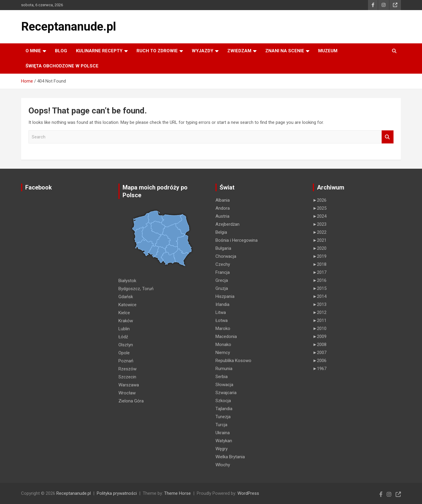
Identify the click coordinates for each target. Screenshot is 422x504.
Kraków (126, 321)
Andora (223, 208)
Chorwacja (226, 256)
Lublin (124, 329)
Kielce (124, 313)
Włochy (223, 465)
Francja (223, 272)
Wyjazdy (203, 51)
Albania (223, 200)
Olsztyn (126, 345)
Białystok (127, 281)
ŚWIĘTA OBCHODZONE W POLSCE (62, 66)
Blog (61, 51)
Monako (223, 345)
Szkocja (223, 401)
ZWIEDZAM (239, 51)
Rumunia (224, 369)
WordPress (248, 493)
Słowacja (224, 385)
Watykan (224, 441)
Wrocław (127, 393)
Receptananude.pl (69, 27)
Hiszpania (225, 296)
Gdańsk (126, 297)
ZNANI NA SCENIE (285, 51)
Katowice (127, 305)
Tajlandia (224, 409)
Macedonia (226, 336)
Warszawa (129, 385)
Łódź (123, 337)
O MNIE (33, 51)
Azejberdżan (227, 224)
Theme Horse (177, 493)
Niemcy (223, 353)
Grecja (222, 280)
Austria (222, 216)
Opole (124, 353)
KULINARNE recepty (99, 51)
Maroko (223, 328)
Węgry (222, 449)
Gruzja (222, 288)
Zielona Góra (131, 401)
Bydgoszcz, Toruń (136, 289)
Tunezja (223, 417)
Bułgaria (223, 248)
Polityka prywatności (117, 493)
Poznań (126, 361)
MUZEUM (328, 51)
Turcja (221, 425)
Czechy (223, 264)
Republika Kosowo (233, 361)
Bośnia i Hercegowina (237, 240)
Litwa (221, 312)
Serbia (222, 377)
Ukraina (223, 433)
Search (388, 137)
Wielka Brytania (230, 457)
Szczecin (127, 377)
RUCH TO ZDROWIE (157, 51)
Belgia (221, 232)
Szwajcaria (226, 393)
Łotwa (222, 320)
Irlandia (222, 304)
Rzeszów (127, 369)
